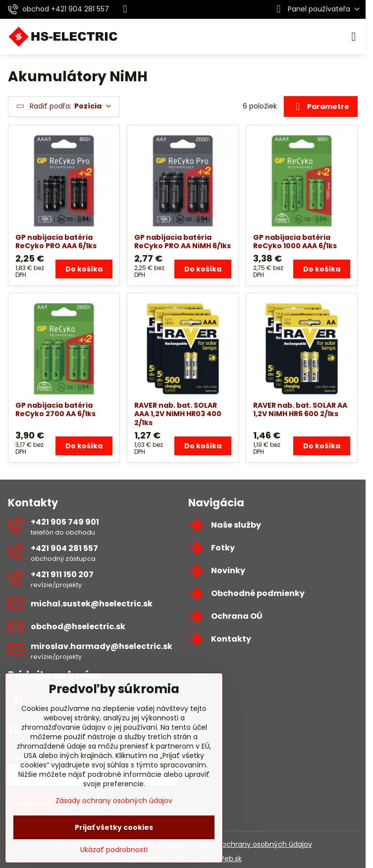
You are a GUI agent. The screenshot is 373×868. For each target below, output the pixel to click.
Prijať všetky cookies (114, 827)
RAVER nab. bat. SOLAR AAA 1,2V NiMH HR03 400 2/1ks (178, 414)
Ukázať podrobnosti (114, 850)
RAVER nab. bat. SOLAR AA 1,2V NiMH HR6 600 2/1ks (300, 410)
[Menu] (354, 37)
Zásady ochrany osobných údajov (254, 844)
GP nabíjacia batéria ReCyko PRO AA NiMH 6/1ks (183, 242)
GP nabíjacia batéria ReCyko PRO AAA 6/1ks (56, 242)
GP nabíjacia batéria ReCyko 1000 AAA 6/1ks (295, 242)
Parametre (320, 107)
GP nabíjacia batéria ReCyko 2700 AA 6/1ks (55, 410)
